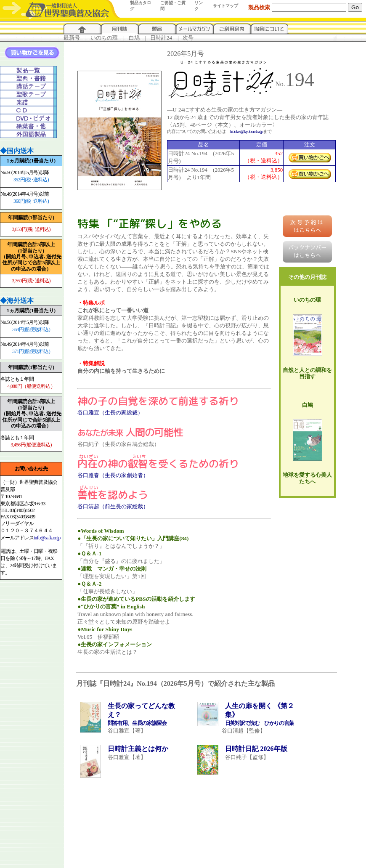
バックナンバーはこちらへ (307, 251)
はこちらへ (307, 226)
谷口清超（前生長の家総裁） (113, 506)
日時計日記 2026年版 (256, 749)
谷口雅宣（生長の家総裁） (110, 413)
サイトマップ (225, 6)
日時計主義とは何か (138, 749)
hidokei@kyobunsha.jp (246, 131)
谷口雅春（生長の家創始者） (113, 475)
